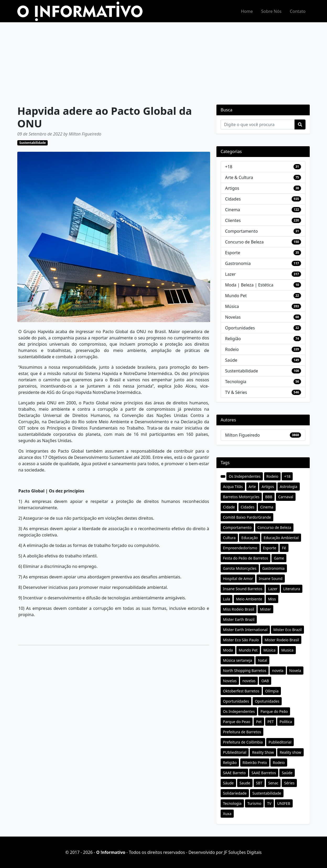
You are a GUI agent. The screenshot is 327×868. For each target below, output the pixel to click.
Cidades (233, 199)
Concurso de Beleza (244, 242)
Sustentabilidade (33, 143)
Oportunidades (240, 328)
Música (232, 306)
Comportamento (241, 231)
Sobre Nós (271, 11)
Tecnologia (236, 382)
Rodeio (232, 349)
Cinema (233, 210)
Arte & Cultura (239, 177)
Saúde (231, 360)
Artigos (232, 188)
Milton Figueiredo (242, 435)
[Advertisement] (163, 62)
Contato (298, 11)
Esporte (233, 253)
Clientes (233, 220)
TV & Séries (236, 392)
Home (247, 11)
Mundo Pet (236, 296)
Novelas (233, 317)
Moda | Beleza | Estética (249, 285)
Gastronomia (238, 263)
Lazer (230, 274)
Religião (233, 339)
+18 (229, 167)
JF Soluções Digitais (243, 852)
